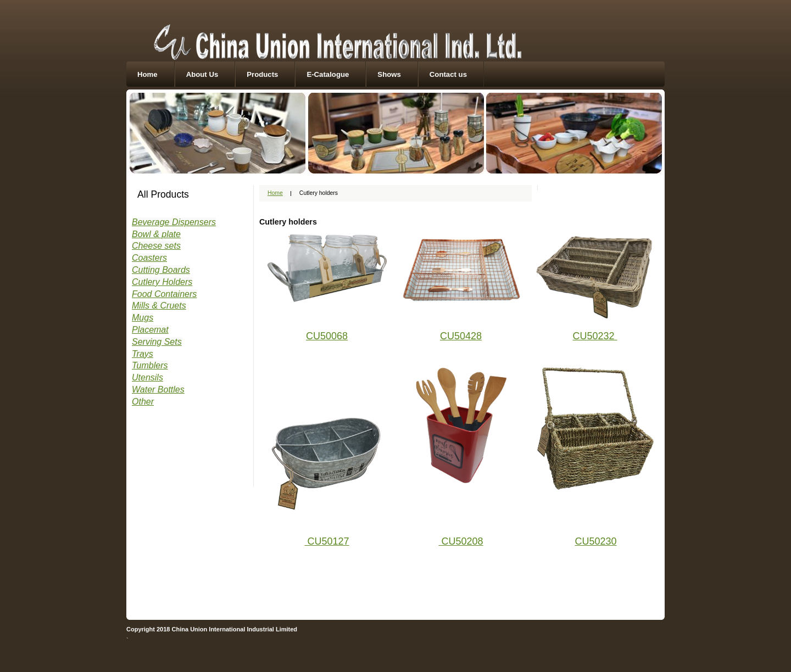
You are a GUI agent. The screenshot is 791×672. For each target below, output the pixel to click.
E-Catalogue (328, 74)
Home (147, 74)
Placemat (150, 330)
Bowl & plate (156, 234)
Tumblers (150, 365)
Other (143, 402)
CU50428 (461, 336)
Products (262, 74)
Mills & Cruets (159, 306)
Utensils (147, 377)
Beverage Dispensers (174, 222)
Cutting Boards (161, 270)
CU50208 (461, 541)
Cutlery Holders (162, 282)
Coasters (149, 258)
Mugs (143, 318)
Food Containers (164, 294)
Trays (143, 354)
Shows (389, 74)
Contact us (448, 74)
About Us (202, 74)
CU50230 (596, 541)
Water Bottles (158, 390)
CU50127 (327, 541)
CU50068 (327, 336)
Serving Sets (157, 342)
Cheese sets (156, 246)
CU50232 (595, 336)
